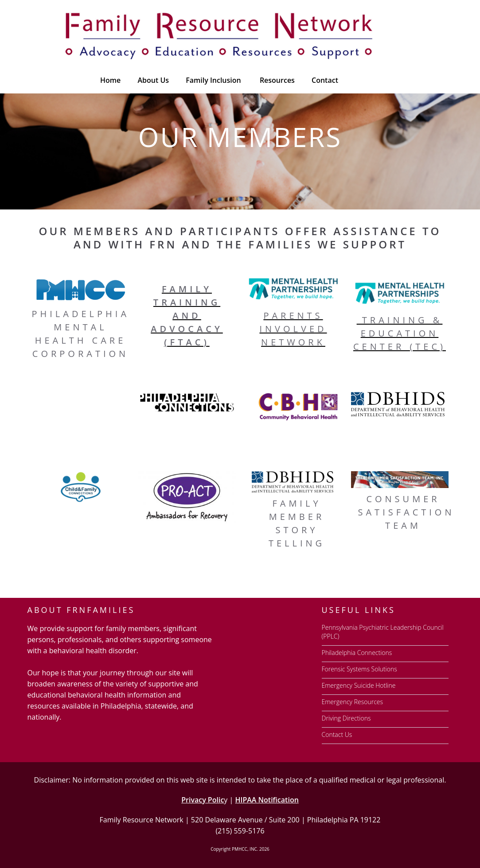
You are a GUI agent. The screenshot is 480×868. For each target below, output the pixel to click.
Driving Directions (346, 718)
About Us (153, 80)
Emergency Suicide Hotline (359, 685)
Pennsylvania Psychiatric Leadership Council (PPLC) (383, 632)
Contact (325, 80)
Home (110, 80)
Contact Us (337, 734)
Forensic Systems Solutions (359, 669)
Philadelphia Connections (357, 653)
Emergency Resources (353, 702)
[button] (276, 80)
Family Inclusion (213, 80)
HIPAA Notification (267, 800)
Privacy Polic (203, 800)
